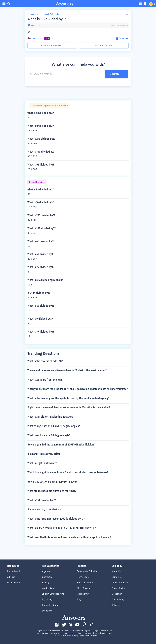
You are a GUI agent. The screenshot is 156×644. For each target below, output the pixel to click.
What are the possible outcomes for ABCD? (52, 491)
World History (49, 588)
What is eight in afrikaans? (42, 463)
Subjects (31, 14)
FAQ (79, 599)
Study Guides (83, 588)
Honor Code (83, 577)
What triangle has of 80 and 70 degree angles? (54, 426)
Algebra (46, 571)
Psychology (48, 599)
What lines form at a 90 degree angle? (49, 435)
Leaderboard (14, 571)
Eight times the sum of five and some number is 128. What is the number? (69, 407)
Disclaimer (117, 594)
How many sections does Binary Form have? (52, 482)
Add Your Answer (104, 45)
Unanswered (14, 583)
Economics (47, 611)
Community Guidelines (88, 571)
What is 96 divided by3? (47, 19)
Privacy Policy (118, 588)
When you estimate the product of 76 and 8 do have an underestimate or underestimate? (78, 389)
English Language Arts (53, 594)
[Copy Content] (120, 39)
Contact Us (117, 577)
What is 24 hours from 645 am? (45, 380)
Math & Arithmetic (51, 14)
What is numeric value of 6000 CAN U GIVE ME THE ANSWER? (62, 528)
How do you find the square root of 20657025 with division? (61, 445)
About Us (116, 571)
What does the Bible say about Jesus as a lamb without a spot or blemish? (69, 537)
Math (39, 14)
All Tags (11, 577)
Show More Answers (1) (52, 45)
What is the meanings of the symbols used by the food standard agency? (68, 398)
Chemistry (47, 577)
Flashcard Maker (85, 583)
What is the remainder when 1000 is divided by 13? (56, 519)
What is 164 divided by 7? (42, 500)
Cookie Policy (118, 599)
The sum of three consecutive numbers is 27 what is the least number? (67, 370)
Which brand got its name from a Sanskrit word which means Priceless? (68, 472)
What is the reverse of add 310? (45, 361)
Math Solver (83, 594)
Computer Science (51, 605)
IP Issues (116, 605)
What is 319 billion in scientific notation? (50, 417)
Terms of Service (120, 583)
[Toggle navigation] (140, 4)
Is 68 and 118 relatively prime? (44, 454)
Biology (46, 583)
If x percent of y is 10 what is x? (45, 509)
